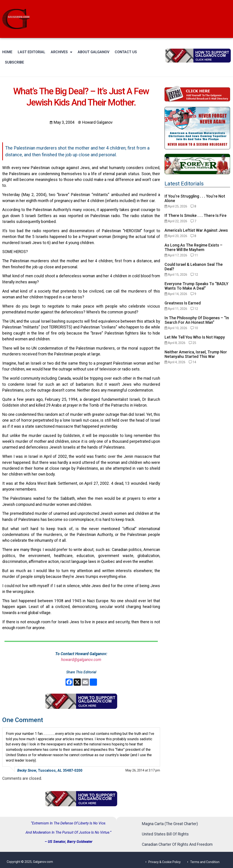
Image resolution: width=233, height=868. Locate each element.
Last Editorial (32, 52)
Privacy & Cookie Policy (165, 862)
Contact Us (126, 52)
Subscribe (14, 62)
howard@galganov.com (81, 660)
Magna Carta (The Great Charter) (170, 824)
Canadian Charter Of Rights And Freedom (177, 844)
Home (7, 52)
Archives (62, 52)
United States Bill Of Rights (165, 834)
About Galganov (93, 52)
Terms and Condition (205, 862)
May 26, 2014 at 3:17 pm (143, 770)
